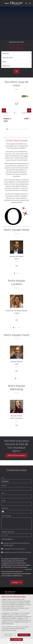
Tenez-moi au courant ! (16, 455)
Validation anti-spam (8, 532)
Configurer (10, 635)
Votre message (6, 516)
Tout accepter (17, 639)
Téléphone (5, 508)
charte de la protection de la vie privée (13, 629)
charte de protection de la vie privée (13, 569)
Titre (3, 478)
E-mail (4, 501)
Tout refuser (25, 635)
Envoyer (16, 582)
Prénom (4, 485)
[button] (16, 53)
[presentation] (4, 110)
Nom (3, 493)
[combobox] (3, 512)
